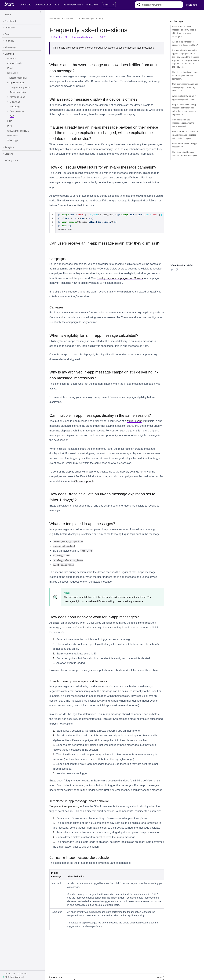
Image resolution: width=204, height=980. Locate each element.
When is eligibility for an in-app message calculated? (184, 98)
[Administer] (10, 28)
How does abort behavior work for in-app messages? (185, 154)
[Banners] (11, 59)
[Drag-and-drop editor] (20, 88)
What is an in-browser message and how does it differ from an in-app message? (184, 31)
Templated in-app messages (66, 806)
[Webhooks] (13, 136)
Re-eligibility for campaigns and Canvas (120, 278)
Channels (69, 18)
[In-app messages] (16, 83)
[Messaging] (10, 47)
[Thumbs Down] (177, 271)
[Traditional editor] (18, 92)
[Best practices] (17, 111)
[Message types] (17, 97)
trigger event (134, 421)
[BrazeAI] (9, 154)
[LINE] (10, 121)
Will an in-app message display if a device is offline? (185, 43)
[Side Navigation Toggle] (41, 12)
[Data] (7, 34)
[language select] (110, 5)
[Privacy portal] (12, 161)
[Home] (8, 15)
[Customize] (15, 102)
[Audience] (9, 41)
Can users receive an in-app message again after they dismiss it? (185, 87)
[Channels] (9, 54)
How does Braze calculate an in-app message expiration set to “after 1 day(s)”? (186, 135)
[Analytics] (9, 147)
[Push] (10, 126)
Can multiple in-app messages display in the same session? (183, 123)
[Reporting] (15, 107)
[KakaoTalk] (13, 73)
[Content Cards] (15, 64)
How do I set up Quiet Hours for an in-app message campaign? (185, 75)
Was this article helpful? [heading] (182, 265)
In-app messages (86, 18)
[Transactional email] (17, 78)
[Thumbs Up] (173, 271)
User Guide (55, 18)
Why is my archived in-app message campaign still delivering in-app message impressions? (184, 109)
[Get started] (10, 21)
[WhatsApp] (13, 141)
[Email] (10, 68)
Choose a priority (84, 481)
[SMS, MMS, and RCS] (18, 131)
